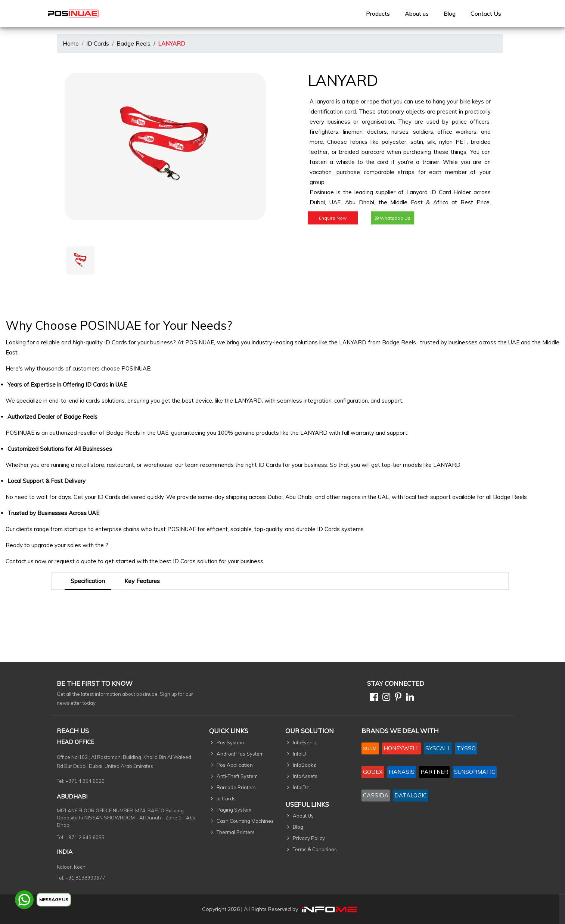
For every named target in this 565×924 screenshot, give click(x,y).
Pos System (230, 742)
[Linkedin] (408, 698)
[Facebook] (372, 698)
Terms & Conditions (315, 849)
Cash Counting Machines (245, 821)
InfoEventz (305, 742)
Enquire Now (333, 218)
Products (378, 13)
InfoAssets (305, 776)
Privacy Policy (309, 838)
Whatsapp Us (393, 218)
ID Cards (98, 44)
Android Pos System (240, 754)
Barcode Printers (236, 787)
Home (71, 44)
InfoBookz (304, 765)
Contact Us (486, 13)
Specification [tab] (88, 581)
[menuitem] (378, 13)
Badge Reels (134, 44)
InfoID (299, 754)
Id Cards (226, 799)
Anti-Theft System (237, 776)
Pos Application (235, 765)
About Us (303, 816)
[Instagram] (385, 698)
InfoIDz (301, 787)
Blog (450, 13)
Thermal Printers (236, 832)
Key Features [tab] (142, 581)
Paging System (234, 810)
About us (417, 13)
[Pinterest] (397, 698)
